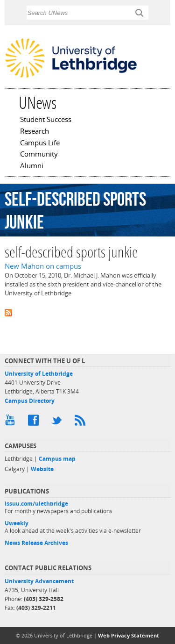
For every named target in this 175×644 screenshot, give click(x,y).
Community (39, 155)
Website (42, 469)
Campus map (57, 459)
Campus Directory (30, 401)
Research (35, 132)
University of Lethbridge (39, 374)
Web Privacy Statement (129, 635)
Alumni (32, 166)
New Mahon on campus (43, 266)
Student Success (46, 120)
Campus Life (40, 143)
